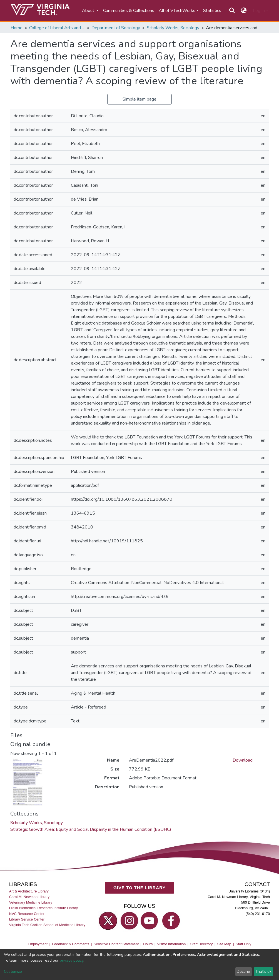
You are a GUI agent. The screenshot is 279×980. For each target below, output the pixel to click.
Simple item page (139, 99)
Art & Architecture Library (29, 891)
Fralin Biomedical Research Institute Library (44, 908)
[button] (244, 11)
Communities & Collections (129, 11)
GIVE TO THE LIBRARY (139, 888)
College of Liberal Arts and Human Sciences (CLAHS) (57, 28)
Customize (13, 972)
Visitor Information (172, 944)
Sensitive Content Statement (116, 944)
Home (17, 28)
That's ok (263, 972)
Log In (259, 11)
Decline (243, 972)
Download (243, 760)
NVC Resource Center (27, 914)
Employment (38, 944)
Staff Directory (202, 944)
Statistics (212, 11)
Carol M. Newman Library (29, 897)
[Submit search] (232, 11)
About (89, 11)
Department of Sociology (116, 28)
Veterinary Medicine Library (31, 902)
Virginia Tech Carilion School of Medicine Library (47, 925)
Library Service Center (27, 919)
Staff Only (243, 944)
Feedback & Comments (71, 944)
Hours (148, 944)
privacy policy (72, 960)
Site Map (224, 944)
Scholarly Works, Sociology (173, 28)
